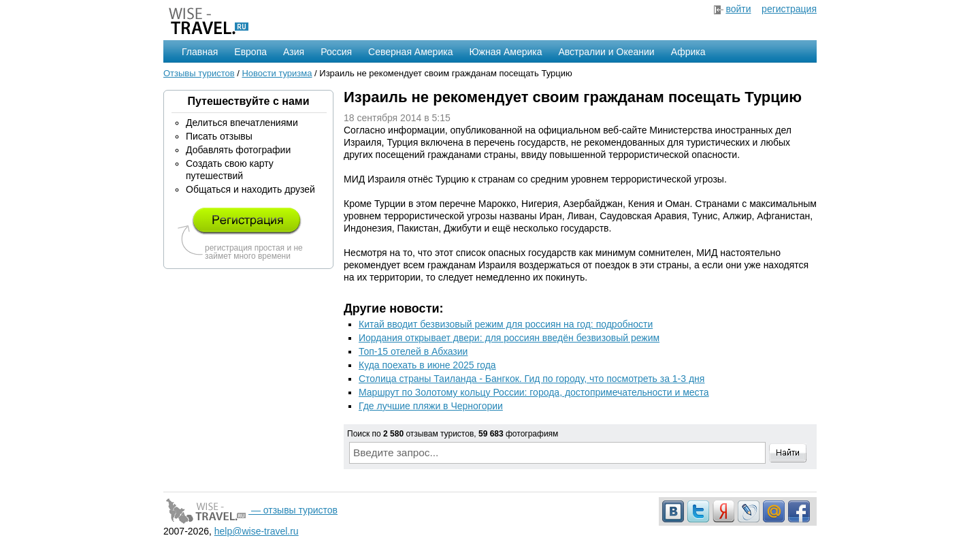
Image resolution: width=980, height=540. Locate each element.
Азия (294, 52)
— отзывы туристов (250, 510)
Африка (688, 52)
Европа (250, 52)
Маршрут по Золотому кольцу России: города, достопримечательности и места (534, 392)
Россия (336, 52)
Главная (200, 52)
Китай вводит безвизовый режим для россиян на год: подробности (506, 324)
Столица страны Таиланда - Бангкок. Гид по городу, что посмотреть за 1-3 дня (532, 379)
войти (738, 9)
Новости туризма (277, 73)
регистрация (789, 9)
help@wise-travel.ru (257, 531)
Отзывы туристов (199, 73)
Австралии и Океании (607, 52)
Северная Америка (410, 52)
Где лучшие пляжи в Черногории (431, 406)
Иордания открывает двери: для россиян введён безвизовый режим (509, 338)
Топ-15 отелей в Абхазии (413, 351)
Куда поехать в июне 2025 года (427, 365)
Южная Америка (505, 52)
